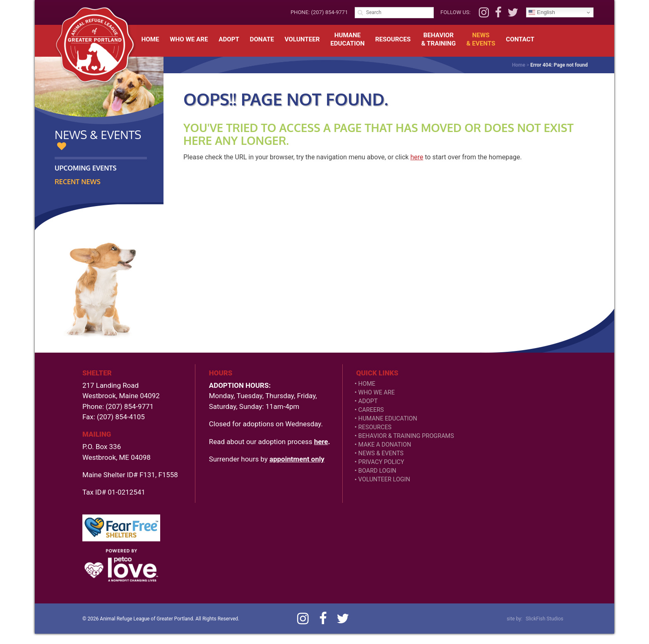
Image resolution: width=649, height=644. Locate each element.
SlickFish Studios (544, 619)
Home (150, 39)
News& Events (481, 39)
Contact (520, 39)
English (542, 12)
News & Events (381, 453)
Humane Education (388, 419)
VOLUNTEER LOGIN (384, 479)
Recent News (78, 182)
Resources (393, 39)
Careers (371, 410)
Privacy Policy (381, 462)
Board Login (377, 471)
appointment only (297, 459)
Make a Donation (385, 445)
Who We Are (189, 39)
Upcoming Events (86, 168)
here (417, 157)
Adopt (229, 39)
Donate (262, 39)
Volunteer (302, 39)
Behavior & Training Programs (406, 436)
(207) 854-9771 (329, 12)
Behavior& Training (439, 39)
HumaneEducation (347, 39)
